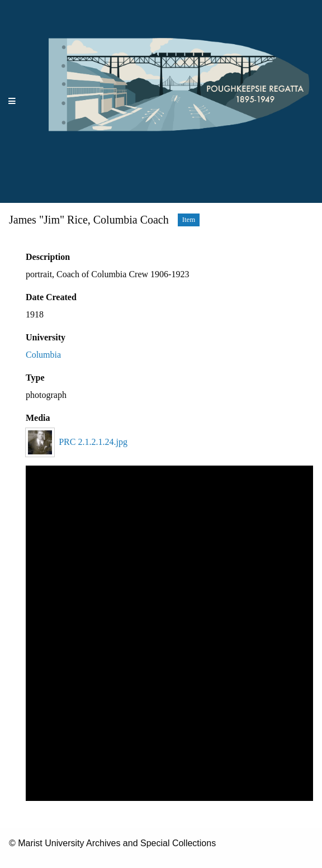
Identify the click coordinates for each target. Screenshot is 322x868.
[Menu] (12, 101)
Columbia (43, 355)
